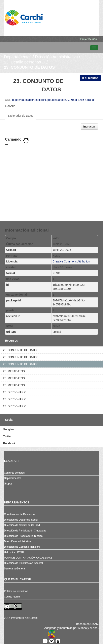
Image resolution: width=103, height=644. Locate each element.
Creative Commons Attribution (71, 261)
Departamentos (18, 57)
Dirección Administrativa (56, 57)
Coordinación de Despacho (19, 514)
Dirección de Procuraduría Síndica (23, 536)
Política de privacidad (16, 591)
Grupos (8, 484)
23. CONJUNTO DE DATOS (29, 67)
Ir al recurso (90, 78)
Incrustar (89, 127)
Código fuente (12, 597)
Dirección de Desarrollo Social (21, 520)
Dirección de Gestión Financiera (22, 547)
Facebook (9, 443)
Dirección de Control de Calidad (22, 525)
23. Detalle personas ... (25, 62)
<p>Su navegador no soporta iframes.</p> (51, 176)
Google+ (8, 429)
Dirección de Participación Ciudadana (25, 531)
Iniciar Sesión (88, 39)
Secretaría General (15, 568)
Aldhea (82, 628)
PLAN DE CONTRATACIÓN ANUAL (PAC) (28, 558)
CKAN (94, 624)
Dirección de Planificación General (23, 563)
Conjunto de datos (14, 473)
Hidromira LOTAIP (14, 552)
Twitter (7, 436)
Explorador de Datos (21, 116)
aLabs (94, 628)
